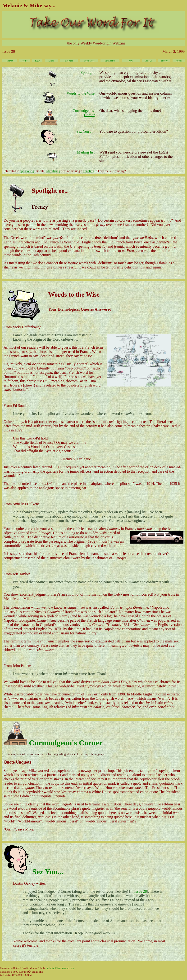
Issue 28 (141, 891)
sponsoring (27, 171)
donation (89, 171)
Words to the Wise (81, 93)
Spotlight (88, 73)
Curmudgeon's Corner (66, 743)
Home (25, 61)
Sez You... (48, 872)
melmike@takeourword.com (60, 968)
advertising (53, 171)
